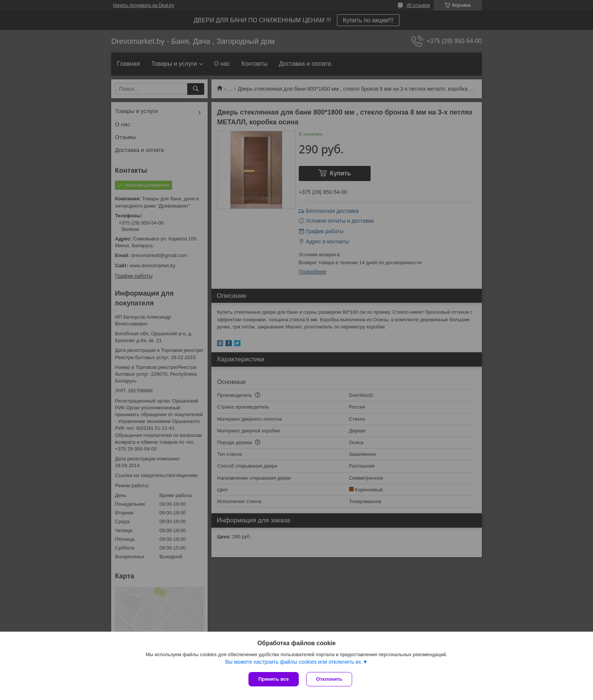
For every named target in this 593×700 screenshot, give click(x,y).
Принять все (274, 679)
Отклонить (329, 679)
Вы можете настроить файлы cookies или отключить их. (294, 662)
